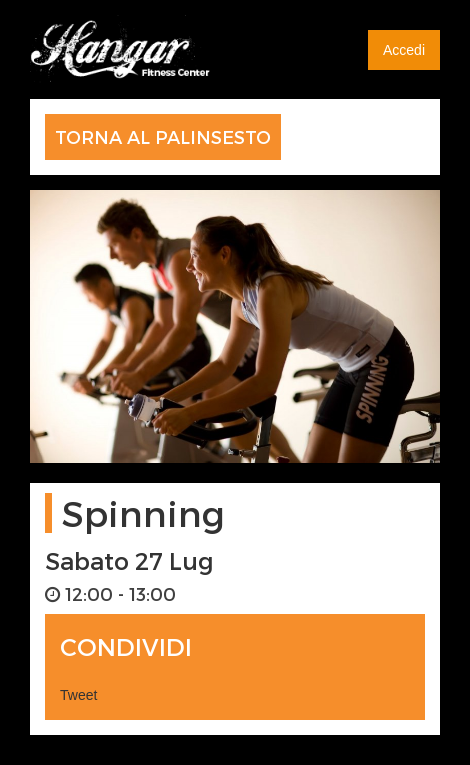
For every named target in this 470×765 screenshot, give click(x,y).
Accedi (404, 50)
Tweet (78, 695)
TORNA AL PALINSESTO (163, 136)
